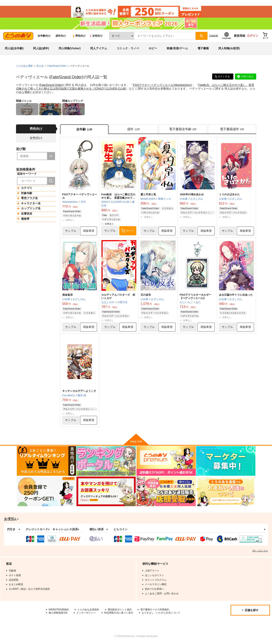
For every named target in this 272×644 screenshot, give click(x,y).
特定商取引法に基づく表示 (119, 614)
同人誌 (40, 66)
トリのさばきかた (229, 195)
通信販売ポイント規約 (120, 610)
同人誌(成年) (41, 49)
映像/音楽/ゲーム (177, 49)
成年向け (61, 36)
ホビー (153, 49)
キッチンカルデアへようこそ (79, 392)
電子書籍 (203, 49)
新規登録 (240, 36)
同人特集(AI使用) (229, 49)
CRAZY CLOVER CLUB (110, 89)
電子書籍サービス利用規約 (155, 610)
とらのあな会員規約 (88, 610)
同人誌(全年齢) (14, 49)
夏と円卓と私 (148, 195)
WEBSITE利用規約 (59, 610)
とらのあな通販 (24, 66)
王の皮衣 (146, 295)
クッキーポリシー (86, 614)
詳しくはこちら (260, 551)
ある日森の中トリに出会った (236, 295)
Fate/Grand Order (66, 78)
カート (128, 231)
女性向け (96, 36)
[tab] (134, 130)
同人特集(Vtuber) (70, 49)
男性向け (79, 36)
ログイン (253, 36)
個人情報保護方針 (58, 614)
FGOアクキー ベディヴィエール (153, 85)
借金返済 (67, 295)
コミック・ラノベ (128, 49)
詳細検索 (214, 36)
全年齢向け (44, 36)
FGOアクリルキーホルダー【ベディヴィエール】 (196, 297)
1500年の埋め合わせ (192, 195)
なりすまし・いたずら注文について (161, 614)
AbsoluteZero (183, 85)
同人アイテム (99, 49)
